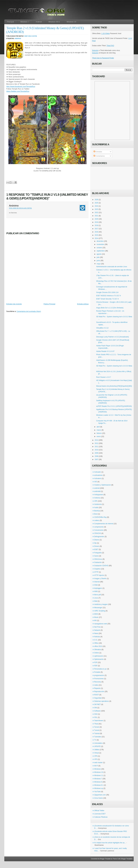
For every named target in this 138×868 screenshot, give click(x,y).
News (96, 633)
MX (95, 620)
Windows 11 (99, 775)
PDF (96, 666)
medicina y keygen (101, 604)
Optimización (99, 659)
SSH (96, 714)
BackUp (97, 511)
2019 (97, 222)
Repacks (97, 688)
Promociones (99, 679)
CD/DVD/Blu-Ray (100, 517)
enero (99, 436)
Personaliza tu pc (100, 669)
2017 (97, 229)
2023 (97, 209)
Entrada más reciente (14, 304)
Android (39, 22)
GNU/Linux (98, 559)
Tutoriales (98, 737)
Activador (98, 472)
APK (96, 501)
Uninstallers (98, 743)
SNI (96, 708)
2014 (97, 238)
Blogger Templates (127, 859)
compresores (99, 527)
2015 (97, 235)
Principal (10, 22)
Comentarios (99, 156)
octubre (99, 248)
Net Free (97, 627)
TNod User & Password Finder (103, 58)
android (18, 39)
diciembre (100, 241)
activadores (98, 475)
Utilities (97, 750)
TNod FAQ (110, 46)
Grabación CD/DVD (101, 566)
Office (96, 643)
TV (95, 740)
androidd (97, 491)
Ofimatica (98, 650)
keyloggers (98, 588)
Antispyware (99, 495)
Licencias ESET (100, 814)
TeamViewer (99, 721)
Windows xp (99, 788)
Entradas (98, 152)
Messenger (98, 608)
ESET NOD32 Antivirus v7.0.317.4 (109, 296)
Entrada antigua (83, 304)
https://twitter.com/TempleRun (18, 91)
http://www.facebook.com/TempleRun (21, 86)
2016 (97, 232)
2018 (97, 225)
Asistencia (98, 504)
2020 (97, 219)
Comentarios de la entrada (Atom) (29, 311)
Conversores (99, 530)
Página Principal (49, 304)
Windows (98, 769)
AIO (96, 482)
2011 (97, 447)
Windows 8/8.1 (54, 22)
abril (98, 427)
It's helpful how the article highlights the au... (110, 843)
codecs (97, 520)
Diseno (97, 540)
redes (96, 685)
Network (97, 630)
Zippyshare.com (100, 795)
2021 (97, 216)
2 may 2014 (28, 36)
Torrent (97, 727)
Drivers (97, 546)
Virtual (96, 753)
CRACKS (98, 533)
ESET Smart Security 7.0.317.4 (107, 299)
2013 (97, 440)
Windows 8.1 (99, 785)
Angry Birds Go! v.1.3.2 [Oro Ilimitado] (110, 308)
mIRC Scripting (100, 611)
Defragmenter (99, 537)
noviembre (100, 244)
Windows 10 (71, 22)
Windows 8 (98, 782)
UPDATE (97, 746)
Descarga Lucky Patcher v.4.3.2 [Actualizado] (112, 337)
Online (97, 653)
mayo (99, 264)
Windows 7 (25, 22)
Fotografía (98, 553)
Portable (97, 672)
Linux (96, 598)
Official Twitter (99, 811)
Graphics (97, 569)
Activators (98, 478)
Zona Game (98, 798)
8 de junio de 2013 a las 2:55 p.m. (20, 208)
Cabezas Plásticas (101, 817)
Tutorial (97, 733)
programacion (99, 675)
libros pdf (98, 595)
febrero (99, 433)
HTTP (96, 572)
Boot (96, 514)
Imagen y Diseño (100, 579)
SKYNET (97, 704)
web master (98, 763)
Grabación (98, 562)
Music (96, 617)
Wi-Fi (96, 766)
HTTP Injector (99, 575)
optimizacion (99, 656)
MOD (96, 614)
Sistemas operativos (101, 701)
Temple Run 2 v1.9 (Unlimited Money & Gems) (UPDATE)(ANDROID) (45, 30)
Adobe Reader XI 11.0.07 (105, 351)
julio (98, 257)
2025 (97, 203)
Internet (97, 582)
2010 (97, 450)
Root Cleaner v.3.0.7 (104, 377)
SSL (96, 717)
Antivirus (97, 498)
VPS (96, 759)
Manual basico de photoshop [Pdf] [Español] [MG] (114, 386)
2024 (97, 206)
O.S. (96, 640)
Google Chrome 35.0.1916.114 (107, 292)
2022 (97, 213)
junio (98, 261)
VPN (96, 756)
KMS (96, 591)
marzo (99, 430)
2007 (97, 459)
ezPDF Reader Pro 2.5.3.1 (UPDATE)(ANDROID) (114, 406)
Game (96, 556)
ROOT (97, 695)
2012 (97, 443)
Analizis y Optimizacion (102, 485)
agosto (99, 254)
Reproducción (99, 692)
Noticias (97, 637)
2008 (97, 456)
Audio (96, 508)
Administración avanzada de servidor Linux (112, 267)
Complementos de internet (104, 524)
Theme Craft (117, 859)
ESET (96, 549)
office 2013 (98, 646)
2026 (97, 200)
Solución (95, 50)
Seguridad (98, 698)
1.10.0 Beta (105, 33)
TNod (96, 724)
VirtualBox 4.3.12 (102, 328)
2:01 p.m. (34, 36)
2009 (97, 453)
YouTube (97, 792)
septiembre (101, 251)
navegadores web (101, 624)
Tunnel (97, 730)
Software (97, 711)
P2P (96, 662)
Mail (96, 601)
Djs (95, 543)
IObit (96, 585)
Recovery (98, 682)
